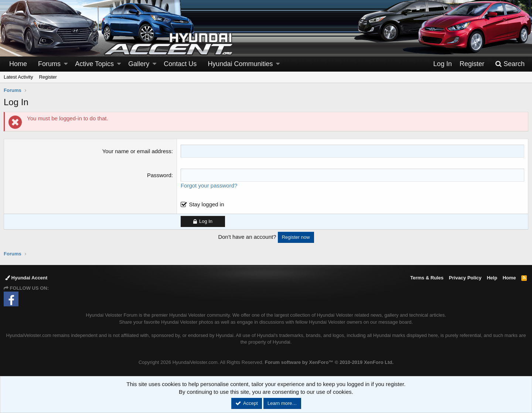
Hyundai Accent (26, 278)
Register (48, 77)
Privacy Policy (465, 278)
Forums (49, 64)
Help (492, 278)
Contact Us (180, 64)
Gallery (139, 64)
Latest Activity (18, 77)
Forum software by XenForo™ (329, 362)
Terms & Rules (427, 278)
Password (159, 175)
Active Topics (94, 64)
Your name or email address (137, 151)
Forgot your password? (209, 185)
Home (18, 64)
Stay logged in (206, 204)
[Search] (510, 64)
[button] (66, 64)
